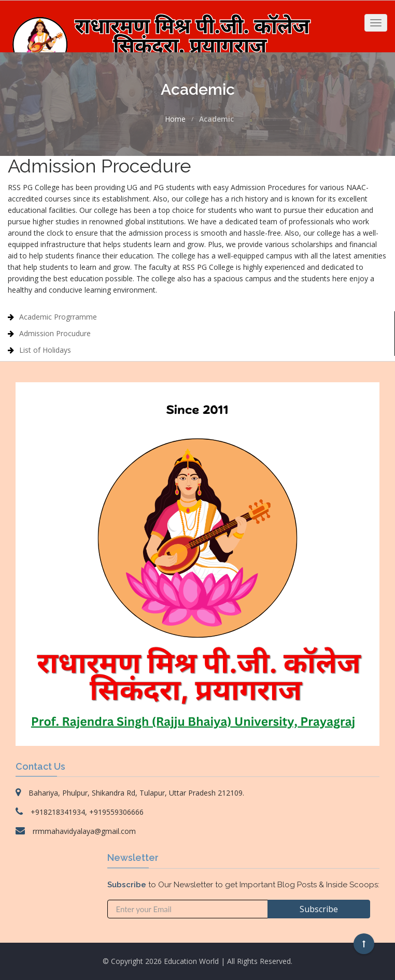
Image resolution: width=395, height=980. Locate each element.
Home (175, 119)
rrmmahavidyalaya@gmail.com (84, 831)
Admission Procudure (55, 333)
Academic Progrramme (58, 317)
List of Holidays (45, 350)
